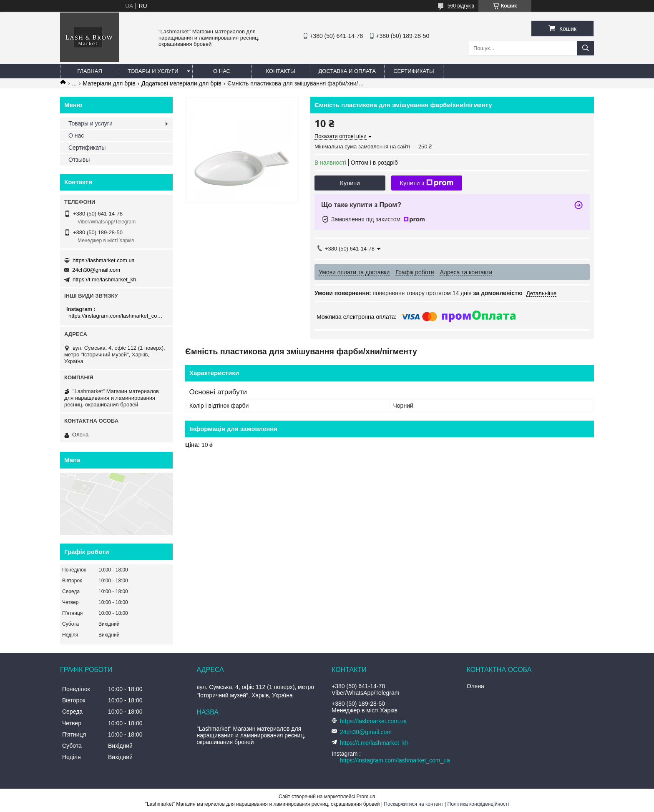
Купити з (426, 183)
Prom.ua (366, 797)
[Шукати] (586, 48)
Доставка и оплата (347, 71)
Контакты (280, 71)
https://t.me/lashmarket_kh (104, 279)
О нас (222, 71)
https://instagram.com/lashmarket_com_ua (117, 316)
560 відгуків (461, 6)
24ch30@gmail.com (96, 270)
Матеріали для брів (109, 83)
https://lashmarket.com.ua (104, 260)
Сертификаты (414, 71)
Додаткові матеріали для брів (181, 83)
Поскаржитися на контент (413, 804)
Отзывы (79, 160)
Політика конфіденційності (478, 804)
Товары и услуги (153, 71)
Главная (90, 71)
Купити (350, 183)
